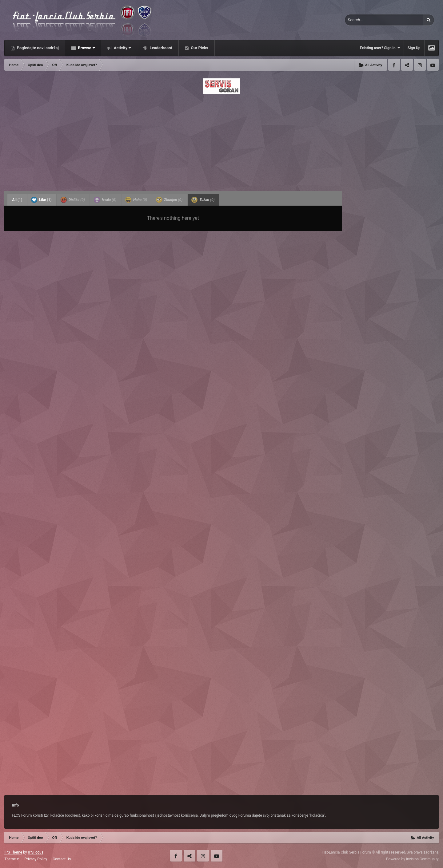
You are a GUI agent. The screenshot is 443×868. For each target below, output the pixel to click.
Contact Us (62, 859)
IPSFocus (35, 852)
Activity (122, 48)
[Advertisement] (221, 140)
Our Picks (199, 48)
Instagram (420, 65)
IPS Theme (13, 852)
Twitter (407, 65)
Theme (12, 859)
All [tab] (17, 200)
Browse (86, 48)
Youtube (433, 65)
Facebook (394, 65)
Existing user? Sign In (380, 48)
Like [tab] (41, 200)
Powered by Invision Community (412, 859)
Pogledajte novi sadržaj (37, 48)
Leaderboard (160, 48)
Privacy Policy (36, 859)
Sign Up (414, 48)
